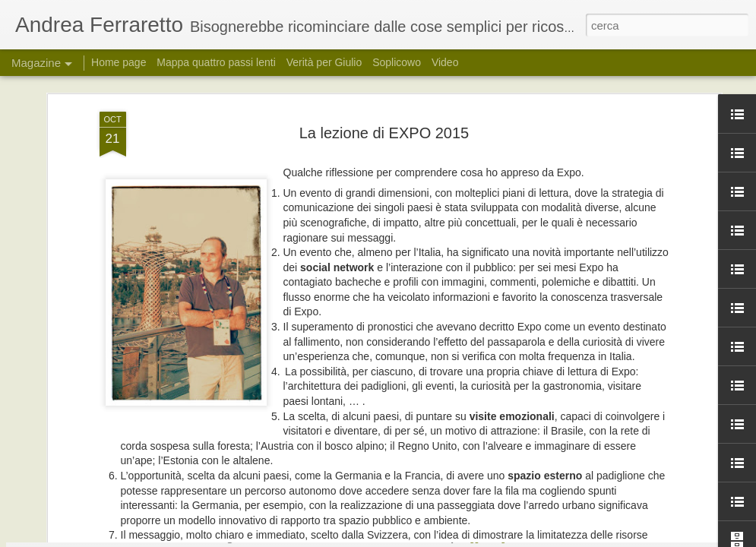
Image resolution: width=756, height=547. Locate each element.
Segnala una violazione (534, 539)
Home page (119, 62)
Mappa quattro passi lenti (216, 62)
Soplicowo (397, 62)
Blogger (471, 539)
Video (445, 62)
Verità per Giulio (324, 62)
